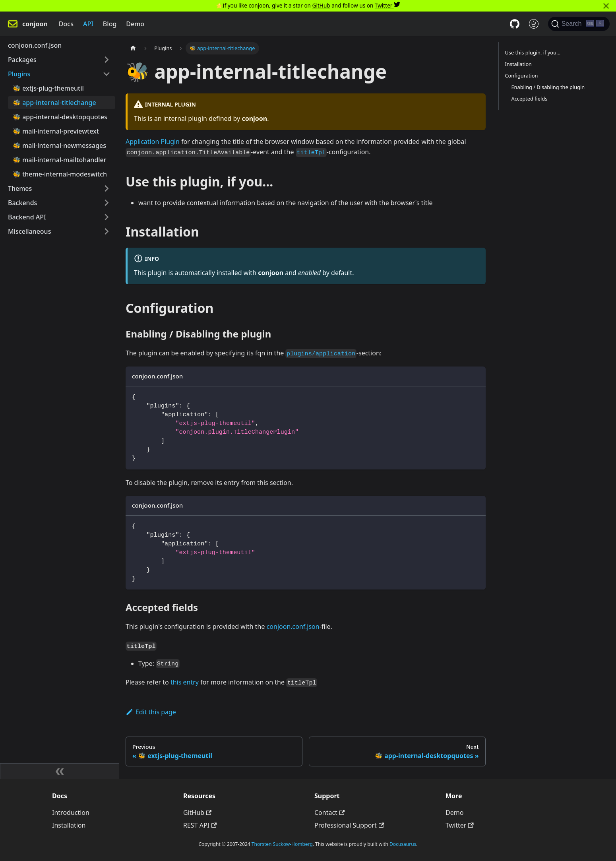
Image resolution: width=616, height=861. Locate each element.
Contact (329, 813)
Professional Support (349, 825)
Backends (22, 203)
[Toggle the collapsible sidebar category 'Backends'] (107, 203)
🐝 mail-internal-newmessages (59, 145)
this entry (185, 682)
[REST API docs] (534, 24)
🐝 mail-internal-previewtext (56, 131)
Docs (66, 24)
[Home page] (133, 48)
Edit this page (151, 712)
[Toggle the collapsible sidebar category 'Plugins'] (107, 74)
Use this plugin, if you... (533, 52)
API (88, 24)
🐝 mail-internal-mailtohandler (60, 160)
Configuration (522, 76)
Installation (519, 64)
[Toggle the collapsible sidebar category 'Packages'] (107, 60)
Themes (20, 188)
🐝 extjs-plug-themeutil (48, 88)
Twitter (387, 5)
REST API (200, 825)
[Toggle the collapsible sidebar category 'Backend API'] (107, 217)
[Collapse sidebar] (60, 771)
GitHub (321, 5)
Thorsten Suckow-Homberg (282, 844)
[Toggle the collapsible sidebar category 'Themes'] (107, 188)
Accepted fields (530, 99)
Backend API (27, 217)
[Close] (606, 6)
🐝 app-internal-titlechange (54, 103)
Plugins (19, 74)
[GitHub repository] (515, 24)
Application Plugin (153, 142)
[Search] (579, 24)
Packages (22, 60)
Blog (110, 24)
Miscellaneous (29, 231)
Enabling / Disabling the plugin (548, 87)
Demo (135, 24)
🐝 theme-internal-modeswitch (60, 174)
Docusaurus (403, 844)
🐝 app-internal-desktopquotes (60, 117)
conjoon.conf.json (35, 45)
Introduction (71, 813)
